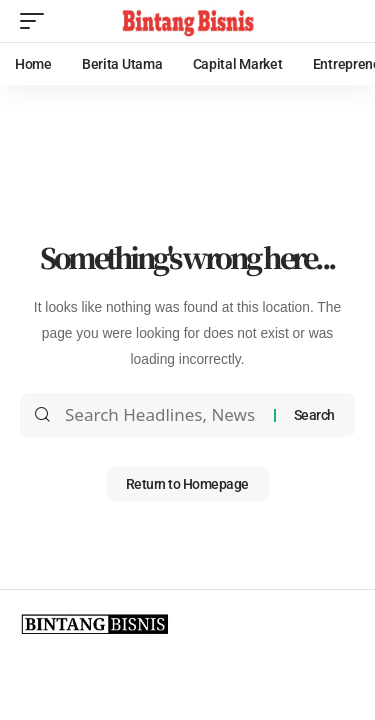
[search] (340, 21)
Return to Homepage (187, 484)
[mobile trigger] (37, 21)
